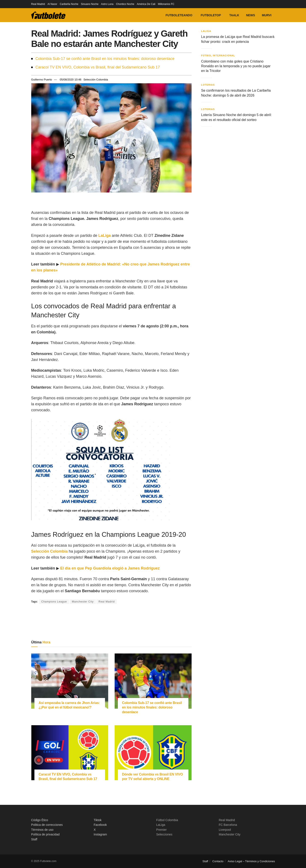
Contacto (218, 861)
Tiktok (98, 820)
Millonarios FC (166, 4)
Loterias (208, 85)
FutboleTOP (211, 15)
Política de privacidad (45, 834)
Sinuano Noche (90, 4)
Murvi (267, 15)
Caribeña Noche (69, 4)
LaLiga (206, 31)
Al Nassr (52, 4)
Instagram (100, 834)
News (251, 15)
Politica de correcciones (47, 825)
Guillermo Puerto (42, 80)
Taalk (234, 15)
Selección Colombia (96, 80)
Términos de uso (42, 830)
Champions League (54, 602)
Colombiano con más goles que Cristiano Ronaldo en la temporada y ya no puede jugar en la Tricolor (236, 66)
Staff (34, 839)
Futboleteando (179, 15)
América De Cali (146, 4)
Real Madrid (38, 4)
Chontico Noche (125, 4)
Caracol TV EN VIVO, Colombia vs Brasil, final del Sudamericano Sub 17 (98, 67)
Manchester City (83, 602)
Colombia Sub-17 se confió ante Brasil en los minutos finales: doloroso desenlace (105, 59)
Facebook (100, 825)
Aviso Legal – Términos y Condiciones (251, 861)
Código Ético (40, 820)
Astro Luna (107, 4)
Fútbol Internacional (218, 55)
